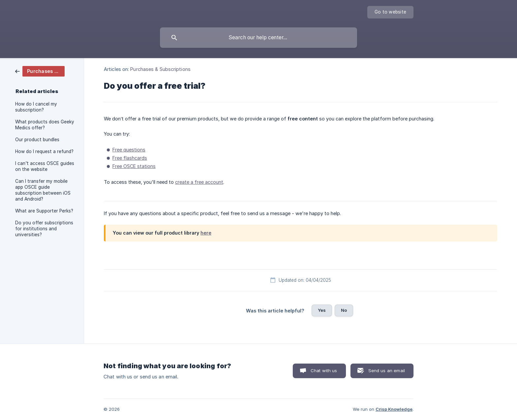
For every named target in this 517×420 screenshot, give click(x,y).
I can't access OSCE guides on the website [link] (45, 166)
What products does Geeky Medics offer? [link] (45, 125)
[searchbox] (258, 38)
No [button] (344, 310)
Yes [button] (322, 310)
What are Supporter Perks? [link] (44, 211)
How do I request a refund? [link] (44, 151)
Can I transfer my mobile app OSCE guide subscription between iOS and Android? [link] (43, 190)
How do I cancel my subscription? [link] (36, 107)
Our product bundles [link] (37, 140)
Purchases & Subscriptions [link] (160, 69)
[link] (40, 71)
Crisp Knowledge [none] (394, 409)
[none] (390, 12)
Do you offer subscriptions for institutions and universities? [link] (44, 229)
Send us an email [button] (387, 371)
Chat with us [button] (324, 371)
